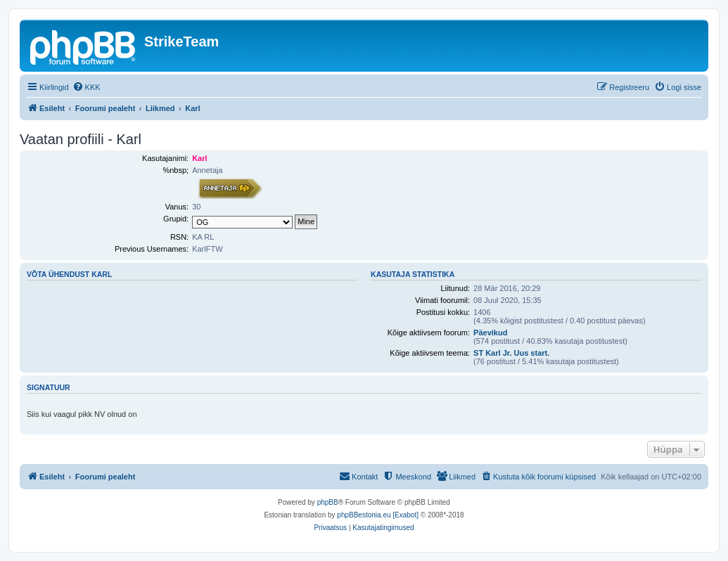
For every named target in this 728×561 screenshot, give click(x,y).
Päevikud (490, 333)
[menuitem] (87, 87)
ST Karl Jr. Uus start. (511, 353)
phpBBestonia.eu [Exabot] (378, 515)
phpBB (328, 502)
